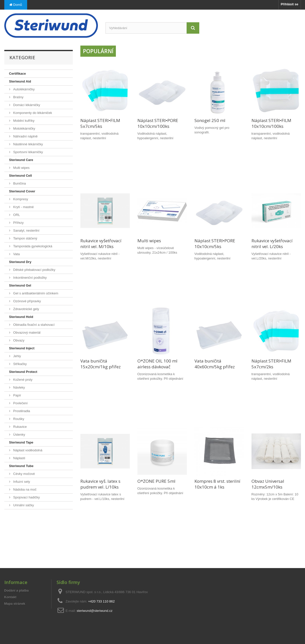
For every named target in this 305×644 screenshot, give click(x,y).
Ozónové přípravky (27, 301)
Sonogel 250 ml (210, 120)
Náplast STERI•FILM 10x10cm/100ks (271, 123)
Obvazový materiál (26, 333)
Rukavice (20, 427)
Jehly (17, 356)
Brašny (18, 97)
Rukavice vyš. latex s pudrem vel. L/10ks (100, 484)
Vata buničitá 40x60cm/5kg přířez (215, 364)
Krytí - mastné (23, 207)
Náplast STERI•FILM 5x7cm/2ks (271, 364)
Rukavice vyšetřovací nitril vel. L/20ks (272, 244)
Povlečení (20, 403)
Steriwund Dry (20, 262)
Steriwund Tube (21, 466)
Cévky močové (24, 474)
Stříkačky (20, 364)
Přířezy (18, 223)
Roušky (18, 419)
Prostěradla (21, 411)
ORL (16, 215)
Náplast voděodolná (28, 450)
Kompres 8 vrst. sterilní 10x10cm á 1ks (217, 484)
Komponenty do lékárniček (32, 113)
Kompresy (20, 199)
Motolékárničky (24, 128)
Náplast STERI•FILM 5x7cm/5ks (100, 123)
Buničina (19, 183)
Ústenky (19, 435)
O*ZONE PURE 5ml (156, 481)
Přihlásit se (289, 4)
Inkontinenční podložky (30, 278)
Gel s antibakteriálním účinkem (35, 293)
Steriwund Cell (21, 176)
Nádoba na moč (24, 489)
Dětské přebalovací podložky (34, 270)
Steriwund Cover (22, 191)
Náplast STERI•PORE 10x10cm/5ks (215, 244)
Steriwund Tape (21, 442)
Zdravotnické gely (26, 309)
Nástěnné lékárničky (28, 144)
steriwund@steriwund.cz (95, 611)
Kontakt (10, 597)
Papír (17, 395)
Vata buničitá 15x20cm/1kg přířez (101, 364)
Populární (98, 51)
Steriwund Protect (23, 372)
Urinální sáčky (23, 505)
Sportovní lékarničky (28, 152)
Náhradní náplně (25, 136)
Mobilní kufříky (23, 121)
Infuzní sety (21, 482)
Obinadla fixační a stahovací (34, 325)
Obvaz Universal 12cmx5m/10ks (268, 484)
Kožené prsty (23, 380)
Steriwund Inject (22, 348)
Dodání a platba (17, 590)
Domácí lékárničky (26, 105)
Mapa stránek (15, 604)
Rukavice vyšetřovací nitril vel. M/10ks (101, 244)
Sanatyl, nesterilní (26, 230)
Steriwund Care (21, 160)
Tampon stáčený (25, 238)
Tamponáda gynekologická (32, 246)
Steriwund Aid (20, 81)
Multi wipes (21, 168)
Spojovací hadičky (26, 497)
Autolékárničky (24, 89)
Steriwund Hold (21, 317)
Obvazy (19, 340)
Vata (16, 254)
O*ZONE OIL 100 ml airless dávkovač (157, 364)
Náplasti (19, 458)
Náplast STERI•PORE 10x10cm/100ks (158, 123)
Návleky (19, 387)
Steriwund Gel (20, 285)
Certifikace (17, 74)
